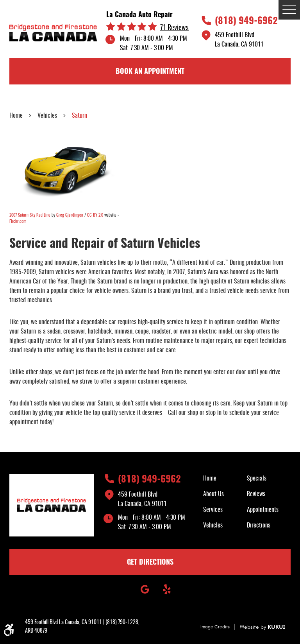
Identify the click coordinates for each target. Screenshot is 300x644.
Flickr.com (18, 222)
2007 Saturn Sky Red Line (30, 215)
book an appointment (150, 72)
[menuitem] (225, 479)
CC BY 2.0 (95, 215)
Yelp (167, 589)
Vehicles (47, 116)
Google (145, 589)
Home (16, 116)
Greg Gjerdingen (70, 215)
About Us (213, 494)
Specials (257, 479)
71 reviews (174, 28)
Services (213, 510)
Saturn (79, 116)
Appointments (263, 510)
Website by (262, 627)
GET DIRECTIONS (150, 563)
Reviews (256, 494)
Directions (259, 526)
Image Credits (215, 627)
